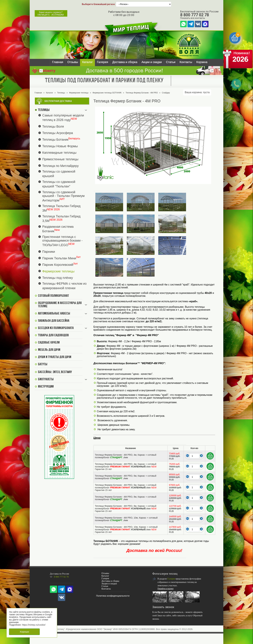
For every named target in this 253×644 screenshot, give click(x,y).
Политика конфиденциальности (113, 596)
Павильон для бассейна (54, 321)
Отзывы (73, 62)
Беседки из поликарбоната (56, 328)
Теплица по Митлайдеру (61, 166)
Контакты (186, 62)
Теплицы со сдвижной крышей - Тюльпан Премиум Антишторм (63, 196)
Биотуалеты (46, 379)
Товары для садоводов (53, 335)
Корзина (202, 62)
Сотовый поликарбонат (53, 296)
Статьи (171, 62)
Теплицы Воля (53, 126)
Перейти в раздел (165, 589)
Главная (58, 62)
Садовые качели (49, 343)
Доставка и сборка (125, 62)
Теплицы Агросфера (58, 133)
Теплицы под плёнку (58, 278)
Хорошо (24, 632)
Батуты (43, 364)
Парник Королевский (58, 265)
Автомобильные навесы (54, 314)
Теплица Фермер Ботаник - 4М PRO (142, 93)
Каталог (87, 62)
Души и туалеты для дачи (55, 357)
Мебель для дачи (49, 350)
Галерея (103, 62)
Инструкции (46, 387)
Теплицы (61, 93)
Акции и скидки (152, 62)
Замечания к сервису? (51, 14)
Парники (49, 252)
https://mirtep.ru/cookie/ (34, 625)
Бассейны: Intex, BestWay (55, 372)
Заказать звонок (163, 607)
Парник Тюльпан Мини (59, 258)
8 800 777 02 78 (195, 15)
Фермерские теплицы (79, 93)
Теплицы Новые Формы (60, 146)
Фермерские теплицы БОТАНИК (107, 93)
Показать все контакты (193, 18)
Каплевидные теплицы (59, 153)
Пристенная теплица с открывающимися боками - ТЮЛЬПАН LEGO (62, 241)
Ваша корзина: (197, 92)
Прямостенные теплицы (60, 159)
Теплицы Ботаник (55, 140)
